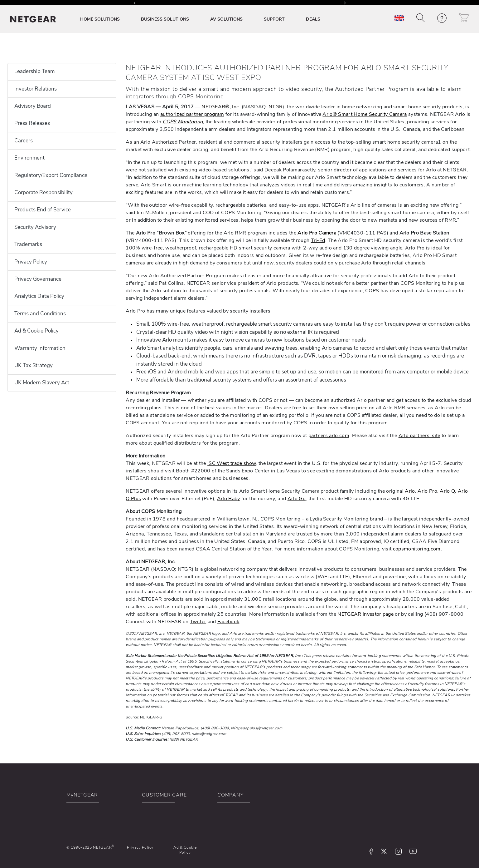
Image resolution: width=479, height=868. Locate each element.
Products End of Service (43, 210)
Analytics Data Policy (39, 296)
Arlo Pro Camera (317, 233)
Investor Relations (36, 89)
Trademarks (28, 244)
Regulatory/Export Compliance (51, 175)
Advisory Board (33, 106)
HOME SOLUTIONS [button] (100, 19)
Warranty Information (40, 348)
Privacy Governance (38, 279)
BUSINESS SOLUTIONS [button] (165, 19)
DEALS (313, 19)
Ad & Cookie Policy (36, 331)
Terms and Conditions (40, 314)
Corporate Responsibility (44, 192)
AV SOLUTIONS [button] (226, 19)
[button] (421, 18)
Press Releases (32, 123)
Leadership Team (34, 71)
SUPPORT (274, 19)
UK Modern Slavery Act (42, 383)
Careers (24, 141)
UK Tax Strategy (34, 365)
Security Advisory (35, 227)
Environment (29, 158)
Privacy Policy (31, 262)
